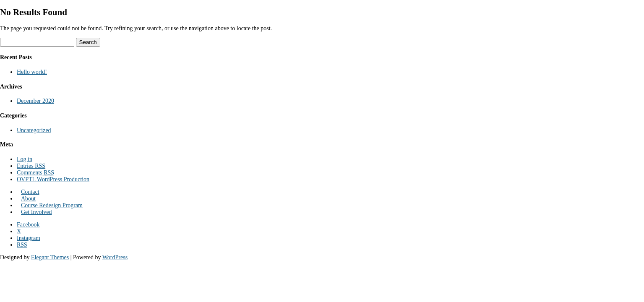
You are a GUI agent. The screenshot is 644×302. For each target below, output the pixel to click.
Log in (25, 159)
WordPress (115, 257)
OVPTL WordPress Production (53, 179)
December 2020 (35, 101)
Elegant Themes (50, 257)
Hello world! (32, 72)
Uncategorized (34, 130)
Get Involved (36, 212)
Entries (31, 166)
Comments (35, 173)
